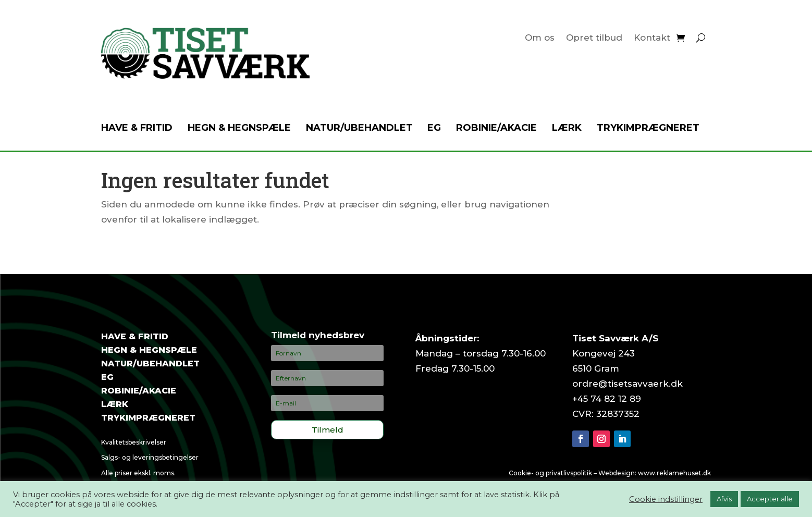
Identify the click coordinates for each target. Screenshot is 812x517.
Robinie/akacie (496, 129)
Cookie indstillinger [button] (666, 499)
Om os (540, 38)
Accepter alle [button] (770, 499)
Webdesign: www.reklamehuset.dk (655, 473)
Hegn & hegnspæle (239, 129)
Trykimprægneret (648, 129)
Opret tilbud (594, 38)
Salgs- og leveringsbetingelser (150, 457)
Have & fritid (137, 129)
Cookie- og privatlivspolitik (550, 473)
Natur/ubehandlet (359, 129)
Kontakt (652, 38)
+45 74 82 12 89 (607, 399)
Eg (434, 129)
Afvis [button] (724, 499)
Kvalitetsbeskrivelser (134, 442)
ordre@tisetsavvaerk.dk (628, 384)
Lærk (567, 129)
